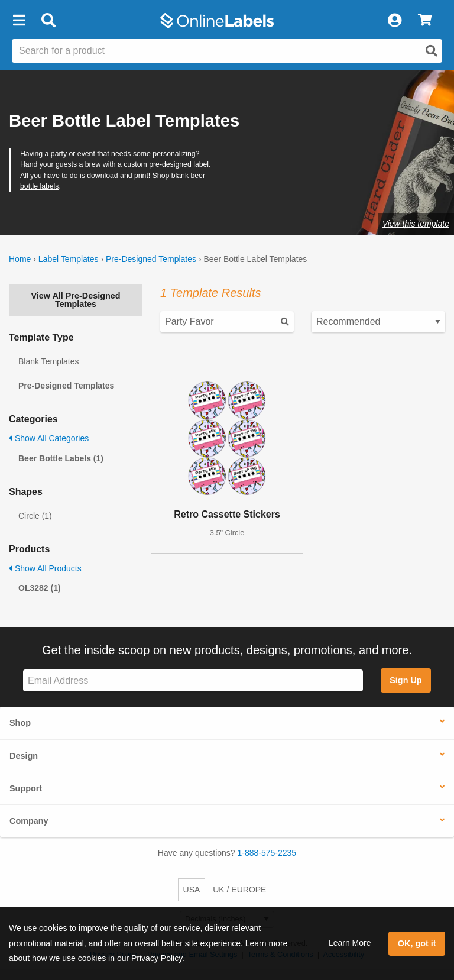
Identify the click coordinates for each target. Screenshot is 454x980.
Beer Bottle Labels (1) (61, 458)
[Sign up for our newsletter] (193, 680)
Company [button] (29, 821)
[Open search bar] (48, 21)
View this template (416, 224)
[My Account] (394, 21)
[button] (19, 21)
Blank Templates (48, 361)
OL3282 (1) (40, 588)
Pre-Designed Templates (151, 259)
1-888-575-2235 (267, 853)
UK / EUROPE (239, 890)
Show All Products (45, 568)
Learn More (350, 943)
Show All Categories (49, 438)
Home (20, 259)
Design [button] (24, 756)
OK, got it (417, 943)
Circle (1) (35, 516)
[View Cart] (425, 21)
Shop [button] (20, 723)
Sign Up (406, 680)
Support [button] (26, 788)
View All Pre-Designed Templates (75, 300)
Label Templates (69, 259)
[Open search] (432, 51)
